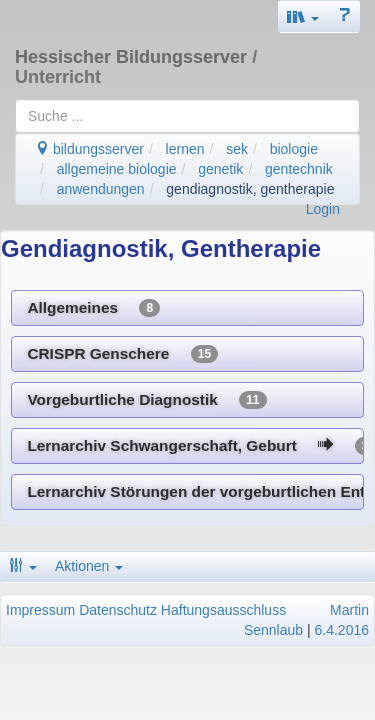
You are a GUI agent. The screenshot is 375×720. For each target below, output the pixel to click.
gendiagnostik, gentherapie (250, 189)
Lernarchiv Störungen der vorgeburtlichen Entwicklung (195, 492)
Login (323, 209)
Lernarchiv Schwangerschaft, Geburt (195, 446)
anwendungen (101, 189)
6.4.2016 (342, 630)
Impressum (40, 610)
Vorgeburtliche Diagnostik (146, 400)
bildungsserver (89, 149)
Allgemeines (93, 308)
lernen (185, 149)
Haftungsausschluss (223, 610)
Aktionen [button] (89, 566)
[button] (303, 16)
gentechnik (299, 169)
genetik (220, 169)
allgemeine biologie (117, 169)
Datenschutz (118, 610)
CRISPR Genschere (122, 354)
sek (237, 149)
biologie (294, 149)
